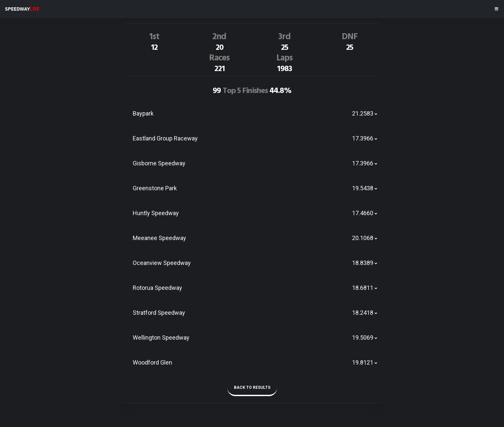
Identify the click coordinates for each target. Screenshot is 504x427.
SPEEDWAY (22, 9)
